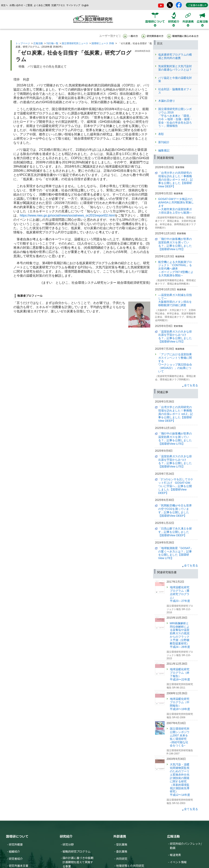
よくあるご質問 (42, 5)
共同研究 (122, 859)
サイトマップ (73, 5)
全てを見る (191, 385)
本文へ (4, 5)
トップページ (23, 43)
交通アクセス (58, 5)
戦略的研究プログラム (77, 851)
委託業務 (122, 851)
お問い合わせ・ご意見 (21, 5)
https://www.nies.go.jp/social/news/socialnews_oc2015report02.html (67, 215)
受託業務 (122, 844)
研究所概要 (16, 844)
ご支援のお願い (197, 5)
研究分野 (68, 844)
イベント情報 (178, 862)
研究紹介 (66, 836)
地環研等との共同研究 (130, 866)
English (85, 5)
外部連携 (120, 836)
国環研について (17, 836)
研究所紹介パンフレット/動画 (186, 846)
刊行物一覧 (52, 43)
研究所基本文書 (19, 866)
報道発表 (175, 855)
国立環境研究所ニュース (75, 43)
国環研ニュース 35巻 (103, 43)
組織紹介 (14, 851)
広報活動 (38, 43)
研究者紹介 (16, 859)
